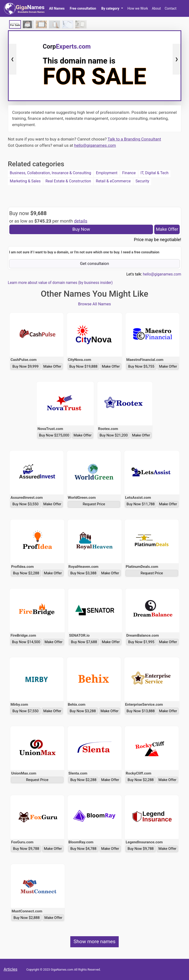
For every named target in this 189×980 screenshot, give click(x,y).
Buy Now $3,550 (26, 504)
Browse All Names (94, 304)
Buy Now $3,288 (83, 711)
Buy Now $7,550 (26, 711)
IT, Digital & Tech (155, 173)
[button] (112, 8)
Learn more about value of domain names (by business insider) (60, 283)
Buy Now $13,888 (141, 711)
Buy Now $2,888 (27, 918)
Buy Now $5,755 (141, 366)
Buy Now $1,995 (141, 642)
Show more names (94, 942)
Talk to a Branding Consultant (134, 139)
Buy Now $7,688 (84, 642)
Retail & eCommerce (113, 181)
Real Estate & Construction (68, 181)
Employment (107, 173)
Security (142, 181)
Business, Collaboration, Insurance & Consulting (51, 173)
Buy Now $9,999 (26, 366)
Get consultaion (94, 263)
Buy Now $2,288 (26, 573)
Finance (129, 173)
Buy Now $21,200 (114, 435)
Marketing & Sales (25, 181)
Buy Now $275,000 (54, 435)
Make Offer (167, 229)
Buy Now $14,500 (26, 642)
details (81, 221)
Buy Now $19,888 (83, 366)
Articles (10, 969)
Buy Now (81, 229)
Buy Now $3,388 (83, 573)
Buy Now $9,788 (26, 849)
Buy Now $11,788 (141, 504)
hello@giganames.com (95, 145)
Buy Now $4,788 (83, 849)
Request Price (94, 504)
